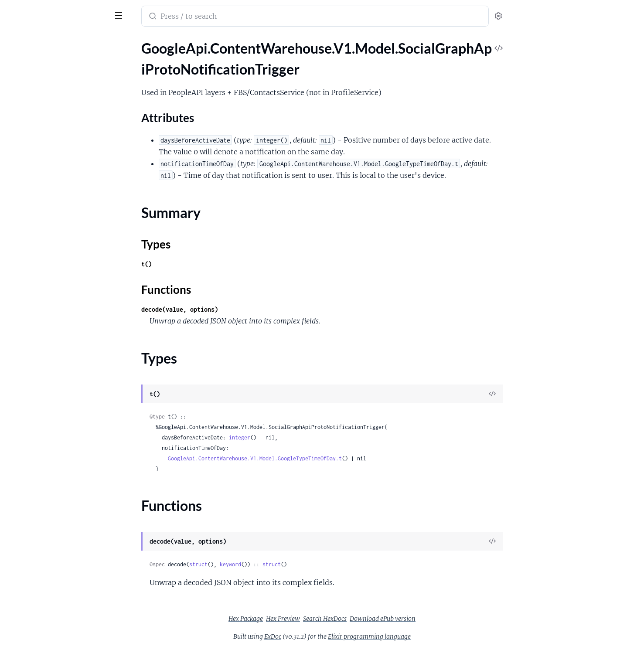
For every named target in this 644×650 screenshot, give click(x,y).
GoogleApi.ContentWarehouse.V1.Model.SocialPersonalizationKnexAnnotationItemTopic (62, 608)
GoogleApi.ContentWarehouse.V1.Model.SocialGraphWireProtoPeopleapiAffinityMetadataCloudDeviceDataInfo (62, 514)
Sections (27, 73)
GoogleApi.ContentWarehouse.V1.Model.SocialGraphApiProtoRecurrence (62, 267)
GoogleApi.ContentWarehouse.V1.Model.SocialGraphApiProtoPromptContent (62, 208)
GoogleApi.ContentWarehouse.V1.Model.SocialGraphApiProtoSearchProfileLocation (62, 349)
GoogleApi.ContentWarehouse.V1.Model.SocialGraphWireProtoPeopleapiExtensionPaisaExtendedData (62, 549)
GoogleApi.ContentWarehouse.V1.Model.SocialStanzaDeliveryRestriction (62, 620)
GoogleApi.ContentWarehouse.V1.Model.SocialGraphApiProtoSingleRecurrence (62, 420)
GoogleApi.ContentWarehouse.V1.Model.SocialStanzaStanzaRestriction (62, 643)
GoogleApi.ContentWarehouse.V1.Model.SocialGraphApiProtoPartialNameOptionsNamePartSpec (62, 149)
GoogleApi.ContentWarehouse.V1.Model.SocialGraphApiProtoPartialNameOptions (62, 137)
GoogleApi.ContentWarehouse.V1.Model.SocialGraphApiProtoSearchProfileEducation (62, 325)
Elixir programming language (435, 636)
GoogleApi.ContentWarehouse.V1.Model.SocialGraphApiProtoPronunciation (62, 243)
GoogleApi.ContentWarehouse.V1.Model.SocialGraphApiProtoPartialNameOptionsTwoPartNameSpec (62, 172)
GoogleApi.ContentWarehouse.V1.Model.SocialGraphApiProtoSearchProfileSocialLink (62, 384)
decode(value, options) (245, 309)
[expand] (122, 58)
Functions (29, 121)
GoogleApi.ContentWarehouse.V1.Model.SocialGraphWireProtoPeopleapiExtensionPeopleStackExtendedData (62, 561)
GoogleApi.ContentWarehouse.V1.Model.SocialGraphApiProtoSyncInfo (62, 431)
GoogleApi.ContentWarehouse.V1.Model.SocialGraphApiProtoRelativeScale (62, 302)
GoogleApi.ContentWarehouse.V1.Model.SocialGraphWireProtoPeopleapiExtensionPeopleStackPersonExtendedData (62, 573)
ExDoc (338, 636)
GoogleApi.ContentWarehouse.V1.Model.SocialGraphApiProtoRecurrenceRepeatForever (62, 278)
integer (305, 437)
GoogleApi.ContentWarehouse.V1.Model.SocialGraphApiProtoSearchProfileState (62, 396)
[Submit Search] (217, 17)
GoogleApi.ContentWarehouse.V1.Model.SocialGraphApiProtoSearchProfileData (62, 314)
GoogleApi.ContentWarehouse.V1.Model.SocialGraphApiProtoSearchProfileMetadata (62, 373)
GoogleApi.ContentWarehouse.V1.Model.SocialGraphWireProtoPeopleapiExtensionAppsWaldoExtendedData (62, 526)
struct (264, 564)
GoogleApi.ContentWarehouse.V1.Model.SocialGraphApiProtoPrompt (62, 196)
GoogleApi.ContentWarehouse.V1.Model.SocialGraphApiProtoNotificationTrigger (62, 58)
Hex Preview (348, 619)
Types (23, 111)
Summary (29, 100)
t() (212, 264)
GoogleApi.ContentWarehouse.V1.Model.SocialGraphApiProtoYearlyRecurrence (62, 478)
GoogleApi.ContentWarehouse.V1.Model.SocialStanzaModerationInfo (62, 631)
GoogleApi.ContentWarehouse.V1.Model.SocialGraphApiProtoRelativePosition (62, 290)
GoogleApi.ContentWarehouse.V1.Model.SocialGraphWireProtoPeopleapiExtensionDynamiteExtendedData (62, 537)
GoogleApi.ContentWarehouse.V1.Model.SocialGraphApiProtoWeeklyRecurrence (62, 467)
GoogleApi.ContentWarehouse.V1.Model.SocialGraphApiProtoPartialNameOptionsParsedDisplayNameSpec (62, 161)
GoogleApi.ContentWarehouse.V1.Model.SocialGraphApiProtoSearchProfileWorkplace (62, 408)
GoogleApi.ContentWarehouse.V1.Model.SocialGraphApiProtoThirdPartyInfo (62, 443)
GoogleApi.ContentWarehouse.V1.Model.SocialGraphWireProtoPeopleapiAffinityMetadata (62, 490)
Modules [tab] (49, 41)
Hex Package (311, 619)
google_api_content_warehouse (66, 10)
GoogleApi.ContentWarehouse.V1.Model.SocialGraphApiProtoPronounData (62, 220)
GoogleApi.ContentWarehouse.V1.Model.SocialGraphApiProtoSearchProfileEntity (62, 337)
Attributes (36, 87)
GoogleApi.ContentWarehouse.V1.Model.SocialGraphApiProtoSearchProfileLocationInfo (62, 361)
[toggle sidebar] (119, 14)
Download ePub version (448, 619)
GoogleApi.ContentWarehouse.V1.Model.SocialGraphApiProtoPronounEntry (62, 231)
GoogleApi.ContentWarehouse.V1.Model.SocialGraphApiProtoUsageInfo (62, 455)
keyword (296, 564)
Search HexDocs (390, 619)
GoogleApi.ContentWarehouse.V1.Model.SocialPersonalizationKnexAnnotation (62, 584)
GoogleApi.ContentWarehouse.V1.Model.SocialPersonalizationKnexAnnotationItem (62, 596)
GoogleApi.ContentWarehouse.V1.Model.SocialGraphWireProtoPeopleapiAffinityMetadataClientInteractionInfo (62, 502)
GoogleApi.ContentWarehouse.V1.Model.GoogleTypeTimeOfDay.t (320, 458)
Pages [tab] (16, 41)
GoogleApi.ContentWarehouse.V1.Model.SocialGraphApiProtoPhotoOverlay (62, 184)
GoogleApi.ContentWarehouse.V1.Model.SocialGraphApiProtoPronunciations (62, 255)
